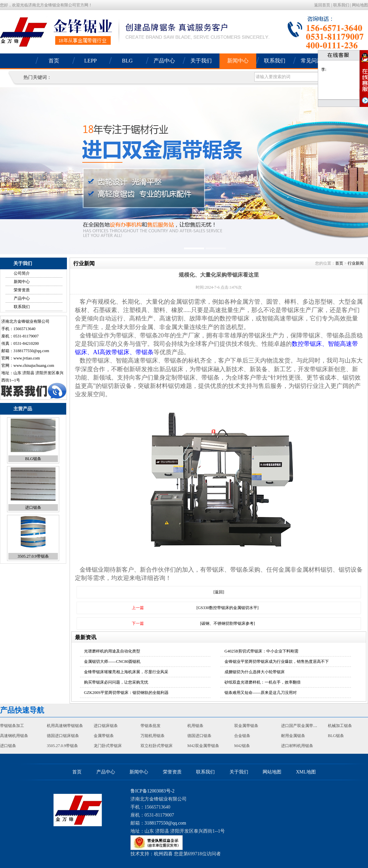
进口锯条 (33, 508)
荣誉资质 (22, 290)
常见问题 (311, 61)
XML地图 (306, 772)
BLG (127, 61)
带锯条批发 (151, 726)
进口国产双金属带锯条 (301, 726)
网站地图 (360, 5)
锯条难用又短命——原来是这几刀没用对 (261, 693)
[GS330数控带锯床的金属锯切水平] (227, 608)
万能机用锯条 (153, 736)
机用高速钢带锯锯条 (65, 726)
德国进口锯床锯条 (63, 736)
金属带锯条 (104, 736)
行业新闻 (356, 263)
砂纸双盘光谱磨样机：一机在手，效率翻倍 (263, 682)
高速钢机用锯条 (14, 736)
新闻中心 (238, 61)
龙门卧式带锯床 (108, 746)
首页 (54, 61)
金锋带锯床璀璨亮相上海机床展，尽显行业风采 (126, 672)
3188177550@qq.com (31, 351)
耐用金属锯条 (293, 736)
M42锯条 (242, 746)
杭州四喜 (163, 854)
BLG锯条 (33, 459)
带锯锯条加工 (12, 726)
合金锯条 (242, 736)
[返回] (219, 592)
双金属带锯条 (246, 726)
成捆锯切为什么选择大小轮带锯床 (255, 672)
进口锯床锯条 (106, 726)
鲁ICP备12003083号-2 (152, 791)
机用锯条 (195, 726)
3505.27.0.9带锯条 (33, 556)
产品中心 (164, 61)
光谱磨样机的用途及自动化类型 (112, 651)
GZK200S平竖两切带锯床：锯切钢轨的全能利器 (126, 693)
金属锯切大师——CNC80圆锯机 (112, 662)
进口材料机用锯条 (297, 746)
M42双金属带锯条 (203, 746)
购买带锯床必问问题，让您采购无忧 (116, 682)
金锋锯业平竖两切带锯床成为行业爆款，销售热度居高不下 (277, 662)
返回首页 (322, 5)
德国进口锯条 (199, 736)
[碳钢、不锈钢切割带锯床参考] (227, 623)
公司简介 (22, 273)
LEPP (90, 61)
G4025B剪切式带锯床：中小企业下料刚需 (261, 651)
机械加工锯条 (340, 726)
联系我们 (341, 5)
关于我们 (201, 61)
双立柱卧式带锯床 (157, 746)
